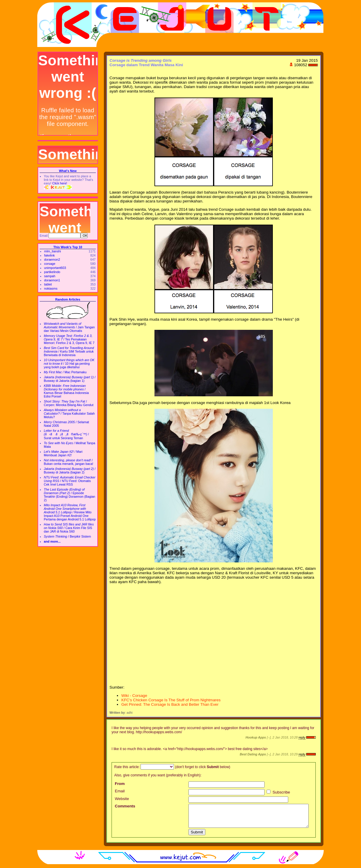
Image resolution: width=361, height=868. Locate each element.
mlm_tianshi (53, 251)
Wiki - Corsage (134, 696)
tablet (48, 284)
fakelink (49, 255)
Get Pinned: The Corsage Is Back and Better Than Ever (170, 704)
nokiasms (51, 288)
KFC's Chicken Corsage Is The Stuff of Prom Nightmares (171, 700)
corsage (50, 264)
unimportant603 (55, 268)
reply (302, 737)
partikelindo (52, 272)
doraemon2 (52, 259)
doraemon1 (52, 280)
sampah (50, 276)
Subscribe (278, 792)
